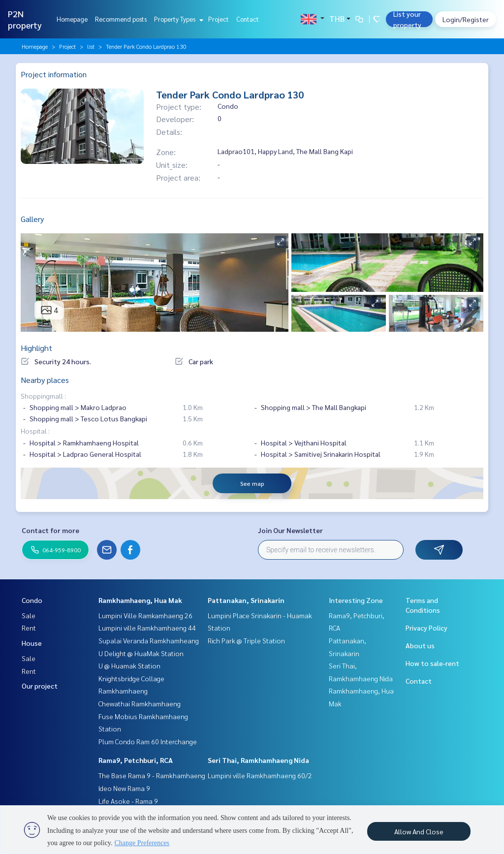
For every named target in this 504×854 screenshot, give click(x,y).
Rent (29, 628)
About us (420, 645)
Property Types (177, 19)
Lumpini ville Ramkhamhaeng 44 (147, 628)
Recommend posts (121, 19)
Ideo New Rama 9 (124, 788)
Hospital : (35, 431)
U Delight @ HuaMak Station (141, 653)
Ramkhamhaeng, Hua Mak (140, 600)
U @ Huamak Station (129, 665)
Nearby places (45, 380)
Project (219, 19)
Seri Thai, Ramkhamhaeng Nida (258, 760)
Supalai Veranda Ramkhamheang (149, 640)
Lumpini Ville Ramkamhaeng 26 (145, 615)
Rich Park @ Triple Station (246, 640)
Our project (40, 686)
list (91, 46)
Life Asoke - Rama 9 (128, 801)
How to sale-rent (432, 663)
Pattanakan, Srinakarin (246, 600)
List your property (407, 19)
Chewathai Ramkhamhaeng (140, 703)
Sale (29, 615)
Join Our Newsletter (290, 530)
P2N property (25, 19)
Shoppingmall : (43, 396)
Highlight (36, 348)
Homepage (72, 19)
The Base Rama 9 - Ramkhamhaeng (152, 775)
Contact (248, 19)
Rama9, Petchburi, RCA (136, 760)
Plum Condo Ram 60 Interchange (148, 741)
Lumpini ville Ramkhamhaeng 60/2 (260, 775)
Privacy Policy (426, 628)
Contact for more (50, 530)
